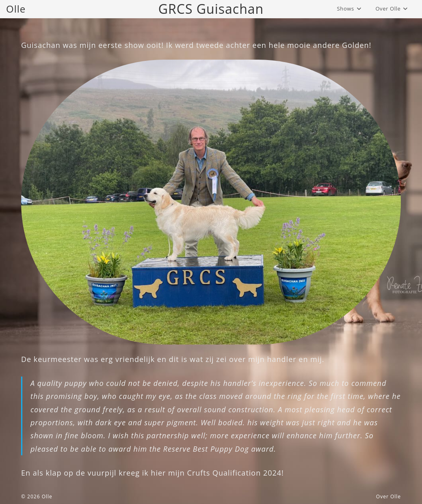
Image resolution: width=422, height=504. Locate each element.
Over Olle (388, 496)
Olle (16, 9)
